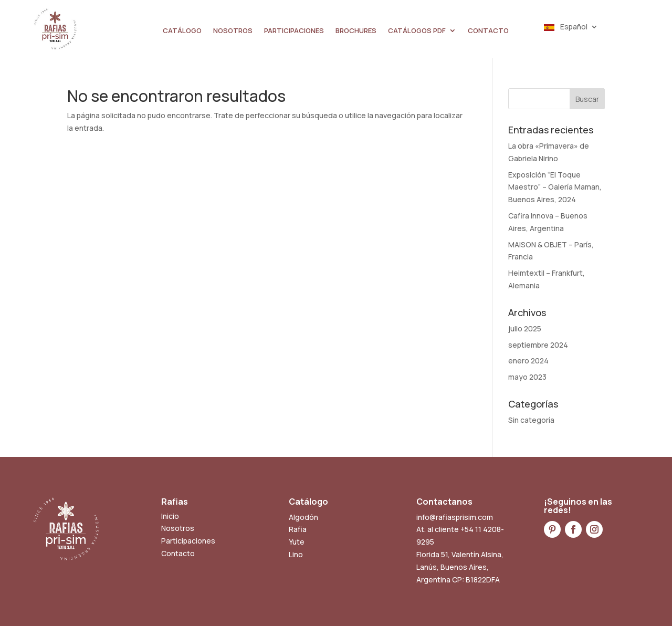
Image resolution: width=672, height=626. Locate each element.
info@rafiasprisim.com (455, 517)
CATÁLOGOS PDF (417, 31)
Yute (297, 542)
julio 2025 (525, 328)
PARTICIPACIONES (294, 31)
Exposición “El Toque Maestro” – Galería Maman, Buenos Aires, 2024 (555, 187)
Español (566, 27)
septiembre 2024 (538, 345)
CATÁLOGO (182, 31)
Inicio (170, 516)
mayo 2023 (527, 377)
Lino (296, 554)
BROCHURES (356, 31)
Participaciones (188, 541)
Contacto (178, 553)
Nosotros (178, 528)
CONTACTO (488, 31)
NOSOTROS (233, 31)
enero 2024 (528, 361)
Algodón (303, 517)
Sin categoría (531, 420)
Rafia (298, 529)
